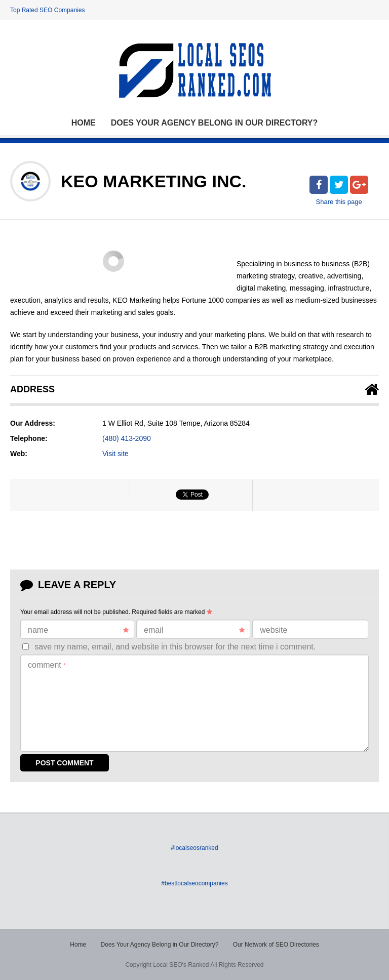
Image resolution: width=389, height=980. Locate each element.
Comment (47, 665)
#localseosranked (194, 848)
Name (78, 630)
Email (194, 630)
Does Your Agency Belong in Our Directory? (215, 123)
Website (274, 630)
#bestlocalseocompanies (194, 883)
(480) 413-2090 (127, 438)
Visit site (115, 454)
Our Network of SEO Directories (276, 945)
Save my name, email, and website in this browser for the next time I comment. (175, 647)
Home (84, 123)
